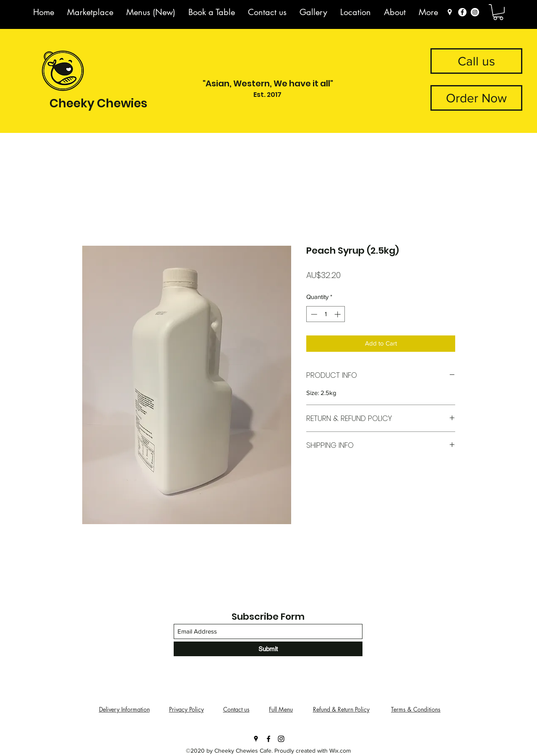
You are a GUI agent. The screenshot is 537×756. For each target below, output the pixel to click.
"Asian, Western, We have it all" (268, 83)
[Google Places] (256, 739)
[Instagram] (475, 12)
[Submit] (268, 649)
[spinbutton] (326, 314)
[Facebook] (462, 12)
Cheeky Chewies (98, 103)
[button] (498, 12)
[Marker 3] (450, 12)
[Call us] (476, 61)
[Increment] (338, 314)
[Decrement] (313, 314)
